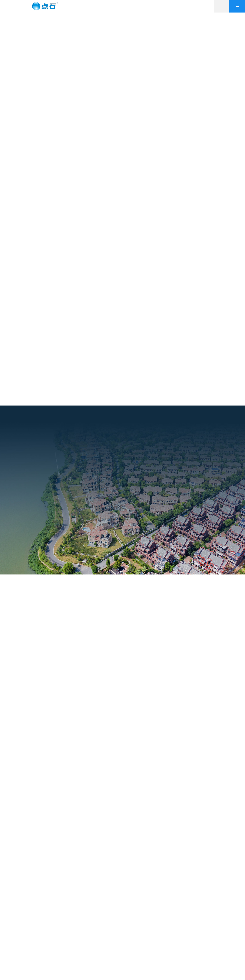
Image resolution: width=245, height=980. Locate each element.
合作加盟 (157, 6)
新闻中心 (177, 6)
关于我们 (98, 6)
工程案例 (137, 6)
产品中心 (118, 6)
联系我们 (197, 6)
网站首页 (78, 6)
